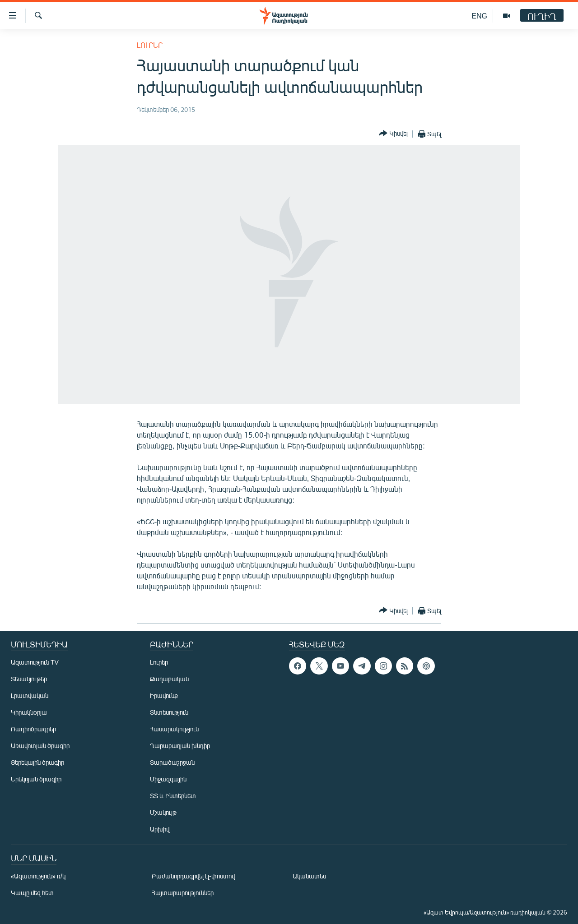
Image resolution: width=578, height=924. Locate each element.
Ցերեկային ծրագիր (37, 762)
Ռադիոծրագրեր (33, 729)
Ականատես (309, 876)
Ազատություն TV (35, 662)
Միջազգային (168, 779)
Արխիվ (160, 829)
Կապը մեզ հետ (32, 893)
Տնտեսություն (169, 712)
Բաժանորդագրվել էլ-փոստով (193, 876)
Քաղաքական (169, 679)
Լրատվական (30, 695)
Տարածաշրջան (172, 762)
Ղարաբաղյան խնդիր (180, 746)
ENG (479, 16)
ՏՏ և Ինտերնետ (173, 796)
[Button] (393, 134)
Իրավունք (164, 695)
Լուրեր (150, 45)
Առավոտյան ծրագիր (40, 746)
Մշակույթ (163, 812)
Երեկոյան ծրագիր (36, 779)
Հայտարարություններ (183, 893)
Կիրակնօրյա (29, 712)
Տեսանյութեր (29, 679)
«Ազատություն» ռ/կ (38, 876)
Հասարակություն (174, 729)
